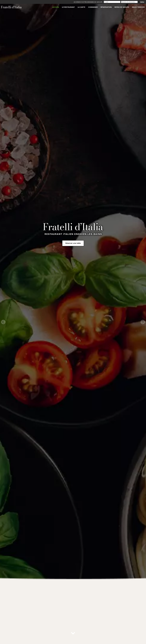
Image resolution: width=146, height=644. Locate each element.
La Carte (81, 7)
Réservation (106, 7)
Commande (93, 7)
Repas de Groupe (122, 7)
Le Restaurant (68, 7)
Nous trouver (138, 7)
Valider (142, 2)
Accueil (56, 7)
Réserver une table (73, 243)
